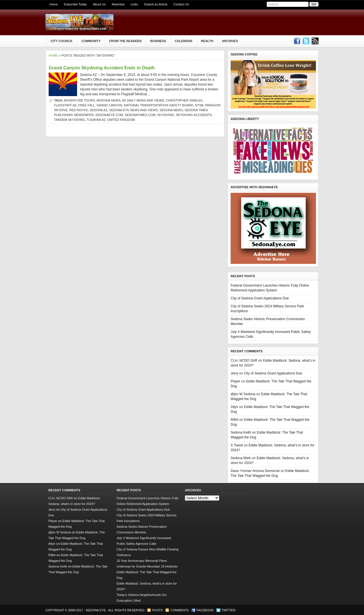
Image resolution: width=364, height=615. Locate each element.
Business (158, 41)
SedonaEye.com (109, 115)
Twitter (228, 610)
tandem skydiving (70, 120)
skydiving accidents (194, 115)
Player (235, 381)
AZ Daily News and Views (143, 100)
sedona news (171, 110)
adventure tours (79, 100)
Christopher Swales (184, 100)
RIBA (234, 420)
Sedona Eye (96, 610)
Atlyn (234, 407)
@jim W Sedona (243, 394)
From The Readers (125, 41)
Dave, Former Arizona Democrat (255, 471)
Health (207, 41)
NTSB (199, 105)
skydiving (166, 115)
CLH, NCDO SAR (244, 361)
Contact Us (181, 4)
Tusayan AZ (96, 120)
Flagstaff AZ (65, 105)
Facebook (205, 610)
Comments (179, 610)
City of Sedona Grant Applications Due (260, 298)
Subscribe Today (75, 4)
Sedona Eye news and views (134, 110)
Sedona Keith (241, 432)
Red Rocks (79, 110)
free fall (86, 105)
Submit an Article (156, 4)
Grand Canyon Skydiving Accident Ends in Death (102, 68)
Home (54, 4)
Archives (230, 41)
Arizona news (108, 100)
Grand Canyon (109, 105)
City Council (62, 41)
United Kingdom (121, 120)
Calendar (183, 41)
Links (135, 4)
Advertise (118, 4)
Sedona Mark (241, 458)
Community (91, 41)
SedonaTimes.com (140, 115)
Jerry (234, 373)
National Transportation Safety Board (159, 105)
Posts (157, 610)
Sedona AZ (98, 110)
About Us (99, 4)
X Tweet (237, 445)
